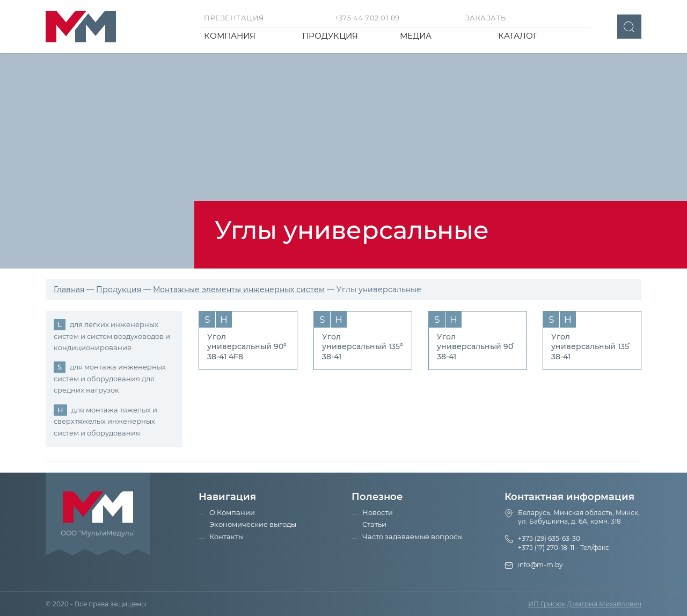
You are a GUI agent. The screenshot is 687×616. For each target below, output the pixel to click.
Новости (378, 512)
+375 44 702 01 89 (367, 18)
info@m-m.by (540, 565)
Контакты (226, 537)
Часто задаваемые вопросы (412, 537)
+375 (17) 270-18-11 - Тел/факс (564, 548)
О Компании (232, 512)
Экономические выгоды (253, 524)
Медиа (416, 36)
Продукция (330, 36)
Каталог (518, 36)
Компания (230, 36)
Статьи (374, 524)
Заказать (486, 18)
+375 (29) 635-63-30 (549, 538)
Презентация (234, 18)
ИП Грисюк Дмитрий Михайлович (585, 604)
